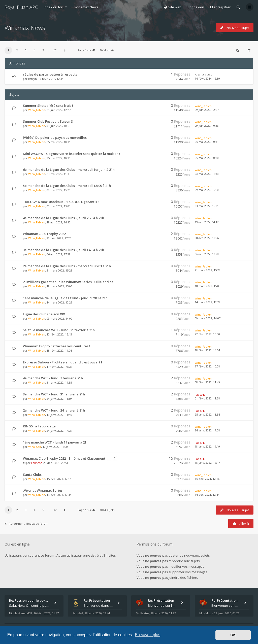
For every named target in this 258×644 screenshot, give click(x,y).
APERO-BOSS (203, 75)
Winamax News (86, 7)
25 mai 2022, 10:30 (207, 158)
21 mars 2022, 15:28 (208, 270)
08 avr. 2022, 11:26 (207, 238)
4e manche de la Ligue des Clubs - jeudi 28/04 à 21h (63, 218)
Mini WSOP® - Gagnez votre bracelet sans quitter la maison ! (72, 154)
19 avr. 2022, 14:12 (207, 222)
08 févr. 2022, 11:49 (207, 382)
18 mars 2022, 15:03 (208, 286)
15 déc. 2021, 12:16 (207, 479)
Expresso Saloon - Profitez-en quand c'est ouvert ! (62, 362)
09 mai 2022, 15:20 (207, 190)
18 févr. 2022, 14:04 (207, 350)
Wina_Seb (35, 447)
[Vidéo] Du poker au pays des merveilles (55, 138)
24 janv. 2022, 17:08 (207, 430)
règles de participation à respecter (51, 74)
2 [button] (17, 50)
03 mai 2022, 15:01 (207, 206)
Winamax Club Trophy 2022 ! (45, 234)
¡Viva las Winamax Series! (43, 490)
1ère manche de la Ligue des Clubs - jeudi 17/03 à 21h (65, 298)
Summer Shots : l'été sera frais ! (48, 106)
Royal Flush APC (21, 7)
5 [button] (43, 50)
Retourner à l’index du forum (26, 523)
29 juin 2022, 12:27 (207, 110)
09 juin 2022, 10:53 (207, 126)
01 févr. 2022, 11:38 (207, 398)
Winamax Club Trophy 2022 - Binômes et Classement (64, 458)
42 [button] (55, 50)
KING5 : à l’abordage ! (40, 426)
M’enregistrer (220, 7)
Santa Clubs (32, 474)
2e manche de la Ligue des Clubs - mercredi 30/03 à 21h (67, 266)
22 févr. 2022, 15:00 (207, 334)
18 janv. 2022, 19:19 (207, 446)
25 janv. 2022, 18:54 (207, 414)
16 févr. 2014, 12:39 (207, 78)
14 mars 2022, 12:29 (208, 302)
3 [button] (26, 50)
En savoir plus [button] (148, 635)
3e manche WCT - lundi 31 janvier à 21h (54, 394)
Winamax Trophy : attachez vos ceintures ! (57, 346)
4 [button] (35, 50)
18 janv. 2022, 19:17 (207, 463)
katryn (33, 79)
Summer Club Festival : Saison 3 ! (49, 121)
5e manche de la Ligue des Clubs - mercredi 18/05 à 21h (67, 186)
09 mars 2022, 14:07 (208, 318)
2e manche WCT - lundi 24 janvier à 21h (54, 410)
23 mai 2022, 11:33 (207, 174)
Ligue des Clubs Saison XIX (44, 314)
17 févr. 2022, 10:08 (207, 366)
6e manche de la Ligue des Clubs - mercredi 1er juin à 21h (69, 170)
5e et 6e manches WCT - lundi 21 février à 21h (59, 330)
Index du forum (56, 7)
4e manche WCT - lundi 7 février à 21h (53, 378)
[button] (65, 50)
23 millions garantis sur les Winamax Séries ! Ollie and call (69, 282)
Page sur (86, 50)
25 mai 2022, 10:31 (207, 142)
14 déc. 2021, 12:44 (207, 495)
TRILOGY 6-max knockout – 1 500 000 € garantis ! (61, 202)
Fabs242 (200, 395)
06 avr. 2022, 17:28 (207, 254)
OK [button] (233, 635)
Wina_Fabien (37, 110)
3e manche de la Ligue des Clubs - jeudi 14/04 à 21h (63, 250)
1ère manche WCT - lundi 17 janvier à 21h (56, 442)
